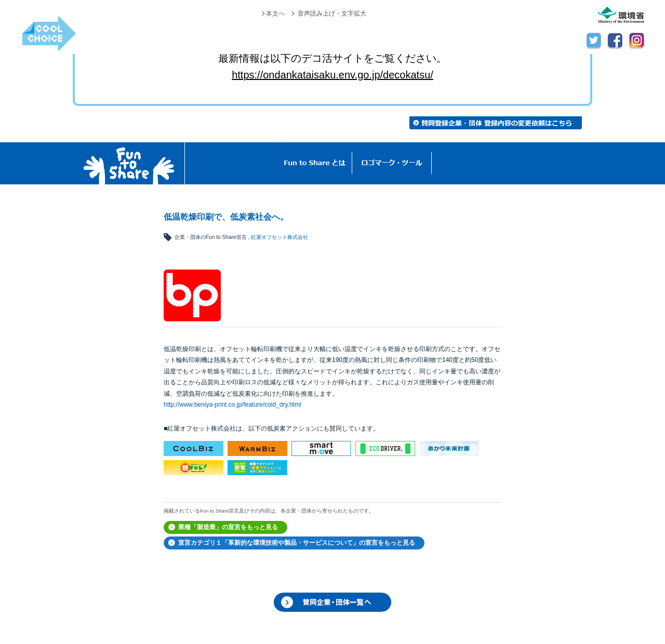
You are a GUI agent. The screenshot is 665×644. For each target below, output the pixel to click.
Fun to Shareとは (315, 163)
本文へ (275, 14)
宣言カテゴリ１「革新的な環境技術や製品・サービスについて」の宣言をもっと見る (297, 543)
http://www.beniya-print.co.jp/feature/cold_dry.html (232, 405)
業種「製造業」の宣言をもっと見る (228, 527)
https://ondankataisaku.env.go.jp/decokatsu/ (332, 75)
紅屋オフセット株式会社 (280, 237)
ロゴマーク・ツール (392, 163)
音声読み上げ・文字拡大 (332, 14)
